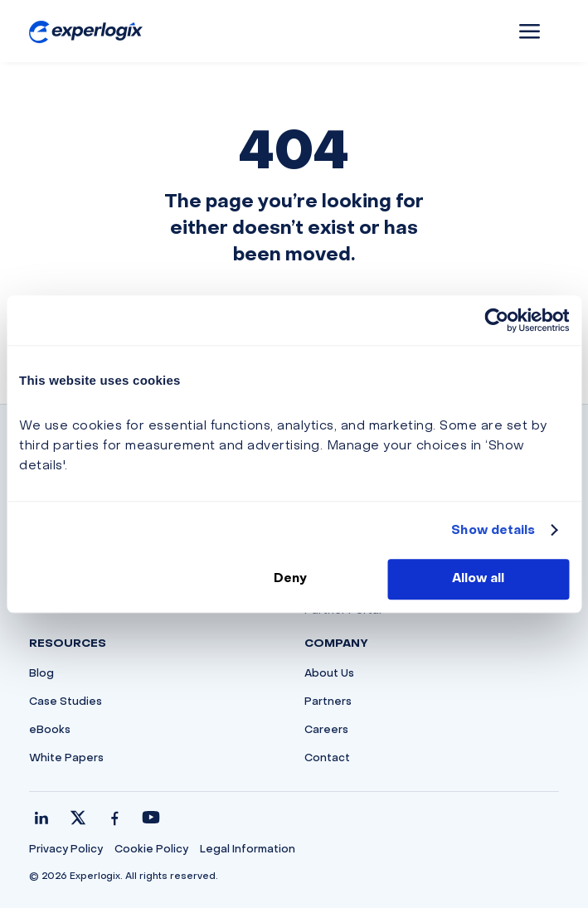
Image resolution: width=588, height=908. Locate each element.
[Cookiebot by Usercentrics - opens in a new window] (496, 320)
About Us (329, 674)
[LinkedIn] (41, 818)
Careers (326, 731)
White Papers (66, 759)
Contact (327, 759)
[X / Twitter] (78, 818)
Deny (290, 579)
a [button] (530, 33)
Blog (41, 674)
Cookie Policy (151, 850)
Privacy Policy (66, 850)
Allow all (478, 579)
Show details (493, 531)
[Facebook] (114, 818)
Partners (328, 702)
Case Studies (66, 702)
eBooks (50, 731)
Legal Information (248, 850)
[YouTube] (151, 818)
